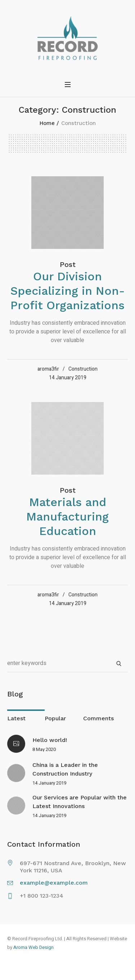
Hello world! (50, 740)
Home (47, 123)
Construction (83, 369)
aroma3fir (48, 369)
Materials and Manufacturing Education (67, 517)
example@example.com (54, 883)
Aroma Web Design (33, 947)
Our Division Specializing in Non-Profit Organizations (68, 291)
